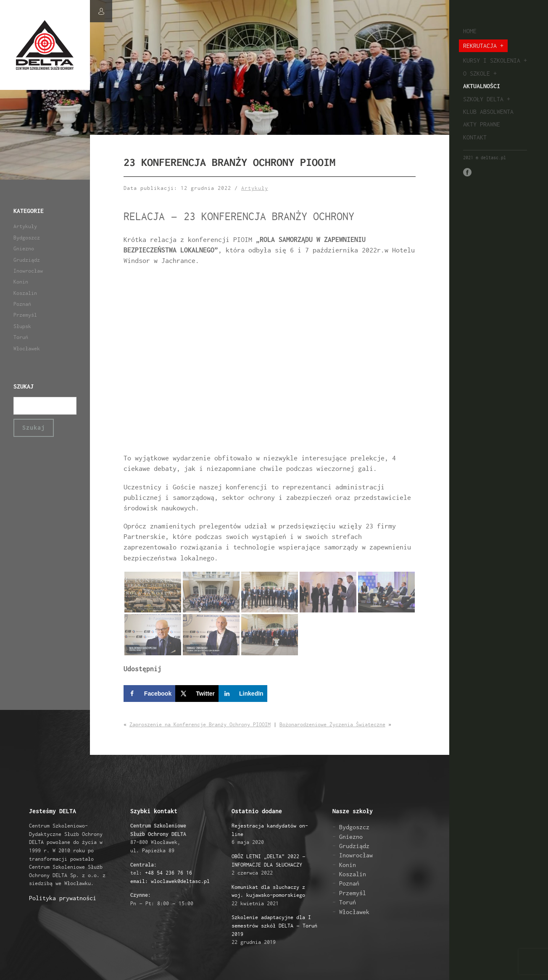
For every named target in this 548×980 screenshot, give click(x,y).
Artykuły (25, 226)
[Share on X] (197, 694)
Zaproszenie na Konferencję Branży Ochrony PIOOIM (200, 724)
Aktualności (482, 86)
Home (470, 31)
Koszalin (25, 293)
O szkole (477, 73)
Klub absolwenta (488, 112)
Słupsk (22, 326)
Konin (21, 282)
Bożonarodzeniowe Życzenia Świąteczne (332, 724)
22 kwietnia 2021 (268, 895)
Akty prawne (482, 124)
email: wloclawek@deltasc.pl (170, 881)
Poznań (22, 304)
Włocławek (27, 348)
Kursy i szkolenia (492, 60)
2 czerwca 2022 (269, 864)
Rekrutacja (480, 46)
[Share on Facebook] (149, 694)
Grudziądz (27, 260)
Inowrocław (28, 271)
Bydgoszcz (27, 238)
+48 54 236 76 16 (169, 873)
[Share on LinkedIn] (243, 694)
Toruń (21, 337)
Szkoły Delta (483, 99)
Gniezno (24, 248)
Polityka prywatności (63, 898)
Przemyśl (25, 315)
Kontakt (475, 137)
